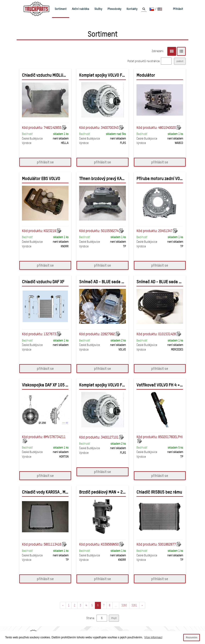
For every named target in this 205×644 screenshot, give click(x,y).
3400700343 (110, 128)
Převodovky (114, 9)
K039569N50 (110, 544)
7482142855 (52, 128)
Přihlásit (178, 9)
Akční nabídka (80, 9)
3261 (134, 605)
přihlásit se (45, 162)
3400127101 (110, 437)
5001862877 (167, 544)
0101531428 (167, 334)
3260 (124, 605)
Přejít (114, 618)
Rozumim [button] (192, 637)
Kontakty (132, 9)
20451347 (165, 231)
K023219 (50, 231)
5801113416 (52, 544)
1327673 (50, 334)
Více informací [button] (153, 637)
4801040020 (167, 128)
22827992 (108, 334)
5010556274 (110, 231)
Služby (98, 9)
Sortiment (61, 9)
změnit (180, 61)
